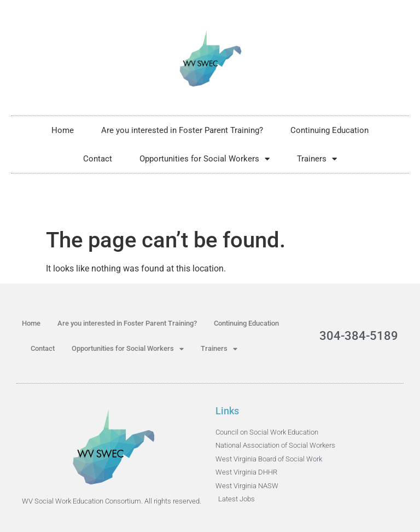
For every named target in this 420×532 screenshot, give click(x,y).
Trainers (317, 159)
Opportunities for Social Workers (205, 159)
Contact (98, 159)
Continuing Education (329, 130)
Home (63, 130)
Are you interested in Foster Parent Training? (182, 130)
